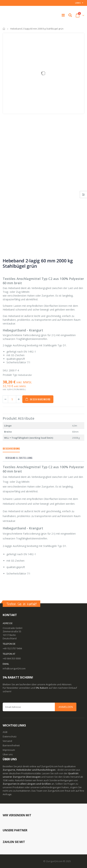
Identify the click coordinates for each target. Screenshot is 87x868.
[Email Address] (40, 707)
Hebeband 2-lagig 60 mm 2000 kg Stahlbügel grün (38, 263)
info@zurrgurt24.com (14, 668)
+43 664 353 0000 (12, 658)
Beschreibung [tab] (11, 448)
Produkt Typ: (10, 375)
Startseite (4, 29)
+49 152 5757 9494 (12, 648)
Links (78, 3)
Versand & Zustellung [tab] (19, 458)
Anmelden (66, 707)
